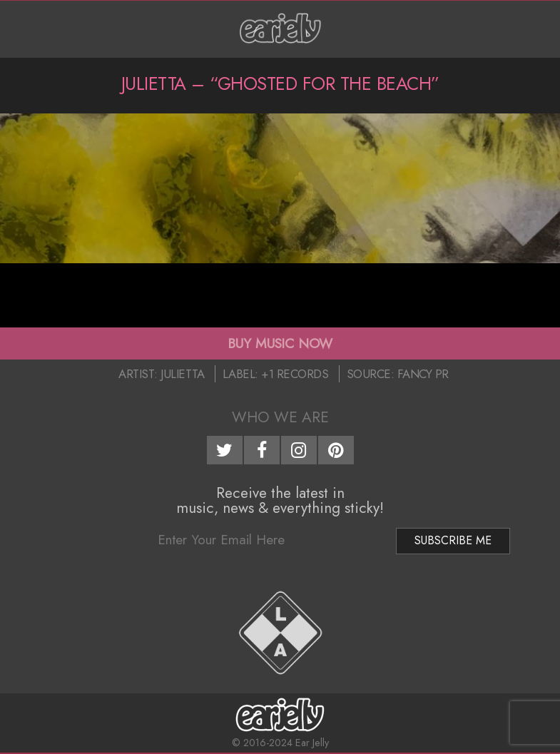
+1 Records (295, 374)
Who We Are (280, 417)
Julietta (182, 374)
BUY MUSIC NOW (280, 343)
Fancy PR (423, 374)
